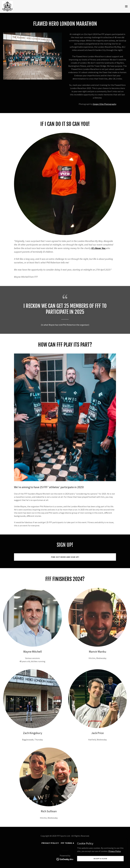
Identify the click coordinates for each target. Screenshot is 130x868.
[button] (126, 6)
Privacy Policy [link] (50, 843)
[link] (7, 6)
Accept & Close (100, 859)
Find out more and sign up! (65, 557)
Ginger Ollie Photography (105, 104)
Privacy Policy (115, 851)
